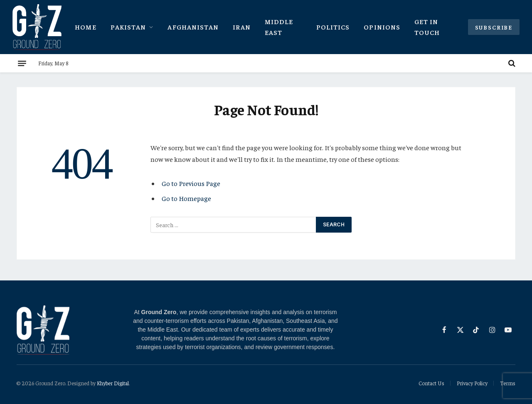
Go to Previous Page (191, 183)
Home (85, 27)
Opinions (382, 27)
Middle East (279, 27)
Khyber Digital (113, 383)
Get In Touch (427, 27)
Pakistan (128, 27)
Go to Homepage (186, 198)
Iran (241, 27)
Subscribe (494, 27)
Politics (333, 27)
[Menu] (22, 63)
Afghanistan (193, 27)
